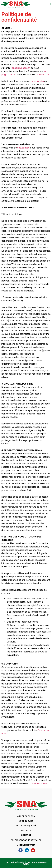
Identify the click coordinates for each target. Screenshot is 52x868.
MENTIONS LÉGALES (26, 845)
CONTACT (26, 835)
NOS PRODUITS (26, 821)
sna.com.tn (43, 75)
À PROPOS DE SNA (26, 816)
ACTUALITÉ (26, 830)
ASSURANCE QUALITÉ (26, 826)
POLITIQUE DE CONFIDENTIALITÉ (26, 840)
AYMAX (26, 864)
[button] (51, 4)
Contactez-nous (38, 783)
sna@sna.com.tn (21, 68)
